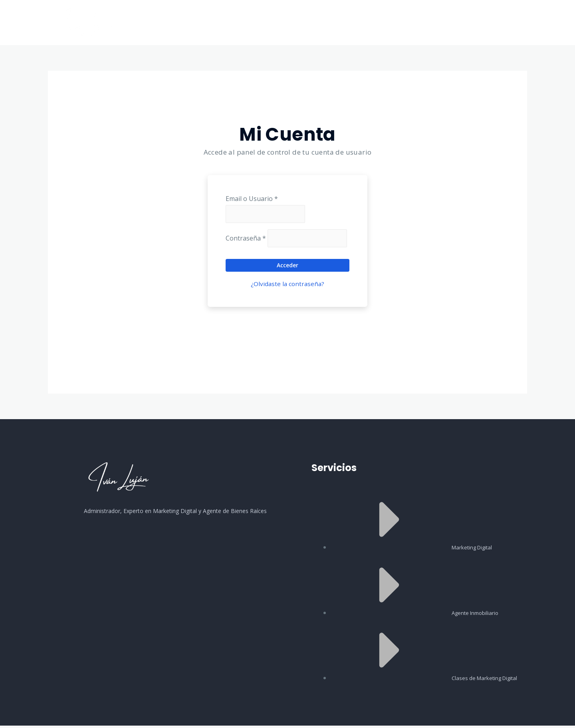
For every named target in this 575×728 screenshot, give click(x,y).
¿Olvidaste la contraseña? (288, 286)
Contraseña (246, 240)
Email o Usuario (252, 199)
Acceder (287, 268)
